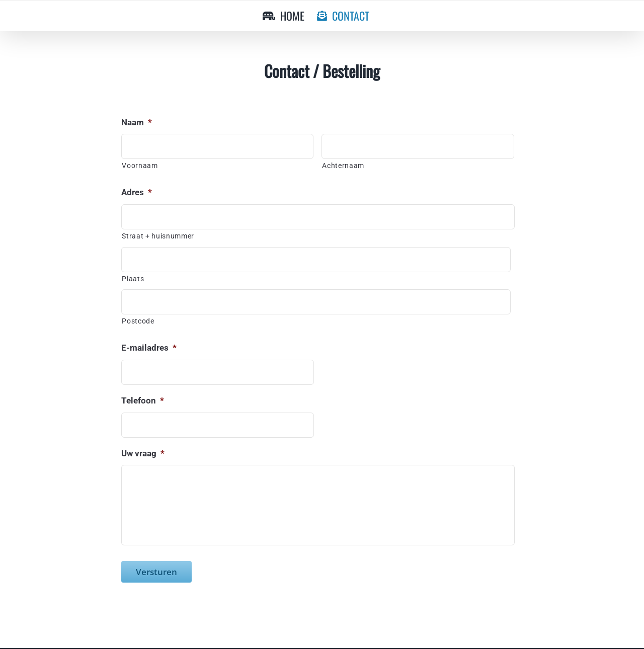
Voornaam (140, 166)
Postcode (138, 321)
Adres (137, 192)
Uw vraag (143, 453)
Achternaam (343, 166)
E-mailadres (149, 348)
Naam (137, 122)
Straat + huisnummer (158, 236)
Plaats (133, 279)
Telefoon (143, 400)
